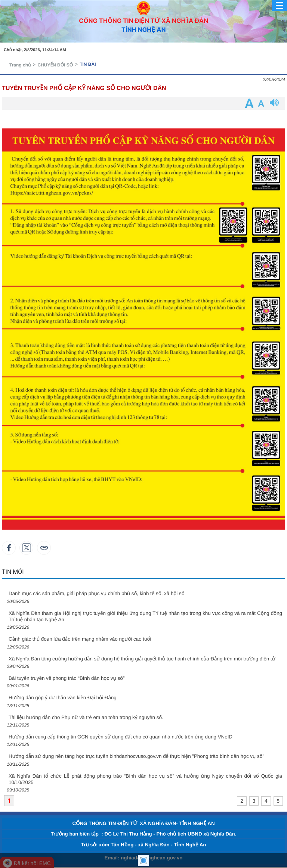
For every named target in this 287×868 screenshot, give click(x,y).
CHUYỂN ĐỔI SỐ (55, 65)
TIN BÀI (88, 64)
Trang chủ (20, 65)
